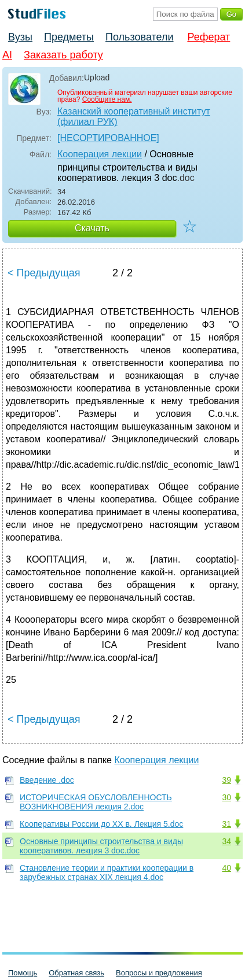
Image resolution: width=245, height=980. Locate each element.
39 (226, 780)
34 (226, 841)
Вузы (20, 37)
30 (226, 797)
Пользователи (139, 37)
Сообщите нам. (107, 99)
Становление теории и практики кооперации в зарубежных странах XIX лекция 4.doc (107, 872)
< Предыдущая (44, 273)
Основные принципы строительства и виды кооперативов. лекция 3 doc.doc (101, 846)
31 (226, 824)
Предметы (69, 37)
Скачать (92, 228)
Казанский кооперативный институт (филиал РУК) (134, 117)
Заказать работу (63, 55)
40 (226, 868)
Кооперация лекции (100, 154)
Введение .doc (47, 780)
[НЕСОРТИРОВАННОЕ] (108, 138)
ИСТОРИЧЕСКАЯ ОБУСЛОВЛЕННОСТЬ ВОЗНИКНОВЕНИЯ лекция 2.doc (96, 802)
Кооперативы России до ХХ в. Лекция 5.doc (101, 824)
